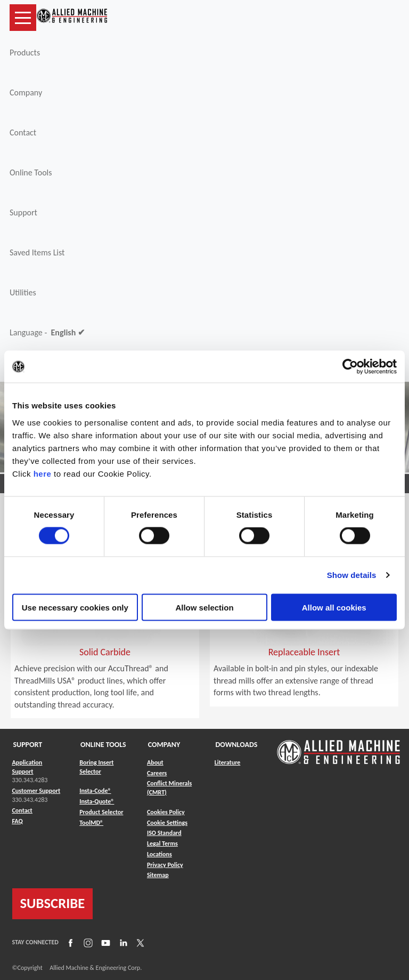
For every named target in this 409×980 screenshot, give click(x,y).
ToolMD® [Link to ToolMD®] (91, 823)
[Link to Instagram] (87, 943)
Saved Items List (37, 252)
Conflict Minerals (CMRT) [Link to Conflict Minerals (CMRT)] (169, 788)
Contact (23, 132)
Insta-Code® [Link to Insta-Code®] (95, 791)
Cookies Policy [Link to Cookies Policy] (166, 812)
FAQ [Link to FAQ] (18, 821)
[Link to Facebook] (69, 943)
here (43, 473)
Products (25, 53)
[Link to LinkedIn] (122, 943)
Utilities (23, 292)
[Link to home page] (72, 18)
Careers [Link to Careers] (157, 773)
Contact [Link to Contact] (22, 810)
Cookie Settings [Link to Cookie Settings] (167, 823)
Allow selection (204, 607)
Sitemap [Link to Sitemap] (158, 875)
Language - (47, 333)
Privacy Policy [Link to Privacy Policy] (165, 865)
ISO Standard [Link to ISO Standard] (164, 833)
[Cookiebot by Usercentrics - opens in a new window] (350, 367)
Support (23, 212)
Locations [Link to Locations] (159, 854)
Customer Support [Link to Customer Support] (36, 791)
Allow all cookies (334, 607)
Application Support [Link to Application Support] (27, 767)
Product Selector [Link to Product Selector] (101, 812)
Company (26, 93)
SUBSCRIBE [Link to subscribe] (53, 903)
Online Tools (31, 172)
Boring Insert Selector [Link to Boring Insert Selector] (96, 767)
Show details (352, 575)
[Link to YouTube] (104, 943)
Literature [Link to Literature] (228, 762)
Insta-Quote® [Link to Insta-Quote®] (97, 801)
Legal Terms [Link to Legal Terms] (162, 844)
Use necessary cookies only (75, 607)
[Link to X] (139, 943)
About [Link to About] (155, 762)
